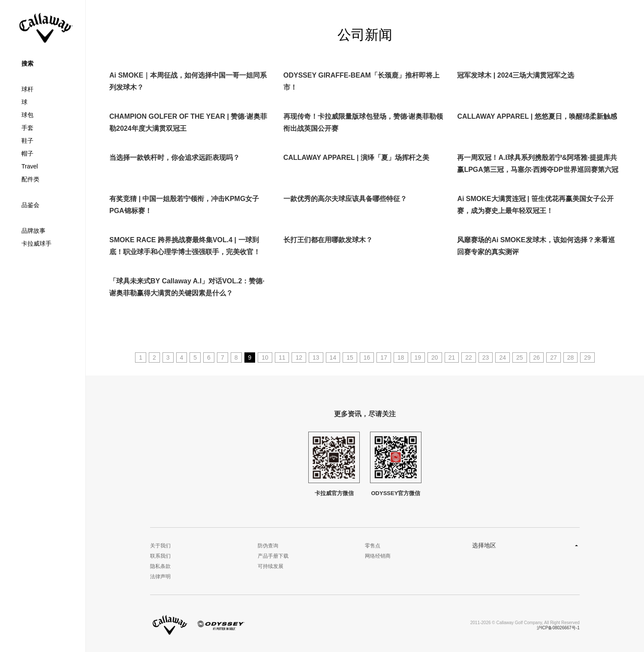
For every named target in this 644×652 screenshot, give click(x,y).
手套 (27, 128)
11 (282, 358)
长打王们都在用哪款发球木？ (328, 240)
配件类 (30, 179)
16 (367, 358)
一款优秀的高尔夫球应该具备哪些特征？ (345, 199)
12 (299, 358)
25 (520, 358)
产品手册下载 (273, 556)
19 (418, 358)
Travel (30, 166)
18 (401, 358)
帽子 (27, 153)
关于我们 (160, 546)
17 (384, 358)
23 (486, 358)
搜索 (27, 63)
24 (503, 358)
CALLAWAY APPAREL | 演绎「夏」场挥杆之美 (356, 158)
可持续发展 (271, 566)
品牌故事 (33, 231)
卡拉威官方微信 (334, 464)
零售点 (373, 546)
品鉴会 (30, 205)
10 (265, 358)
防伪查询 (268, 546)
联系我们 (160, 556)
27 (554, 358)
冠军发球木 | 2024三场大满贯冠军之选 (516, 75)
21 (452, 358)
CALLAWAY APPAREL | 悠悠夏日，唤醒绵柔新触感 (537, 116)
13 (316, 358)
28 (571, 358)
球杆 (27, 89)
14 (333, 358)
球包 (27, 115)
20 (435, 358)
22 (469, 358)
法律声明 (160, 577)
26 (537, 358)
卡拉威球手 (36, 243)
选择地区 (484, 545)
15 (350, 358)
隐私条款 (160, 566)
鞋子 (27, 141)
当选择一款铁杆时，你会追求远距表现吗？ (175, 158)
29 (587, 358)
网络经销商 (378, 556)
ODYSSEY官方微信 (396, 464)
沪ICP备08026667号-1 (558, 628)
